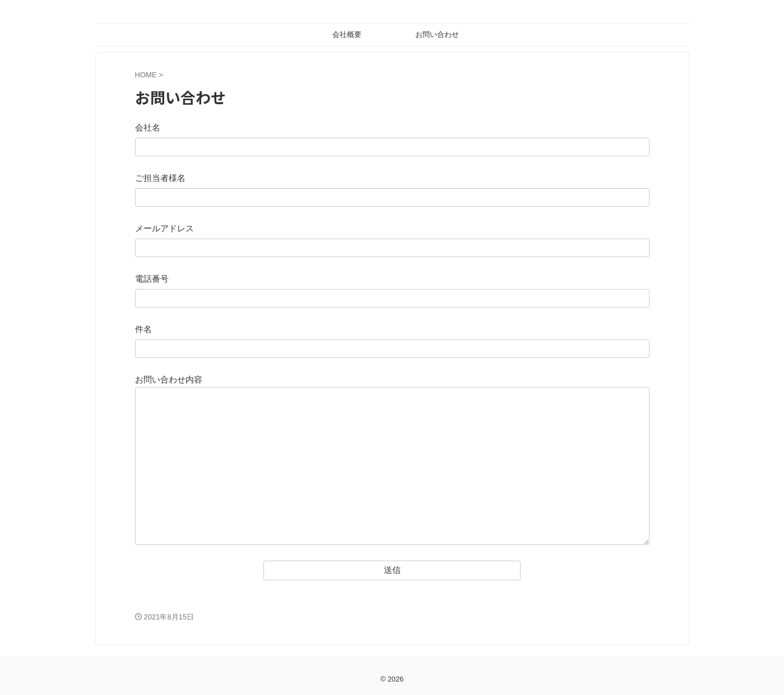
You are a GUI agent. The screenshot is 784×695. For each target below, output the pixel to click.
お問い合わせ (437, 34)
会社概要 (347, 34)
